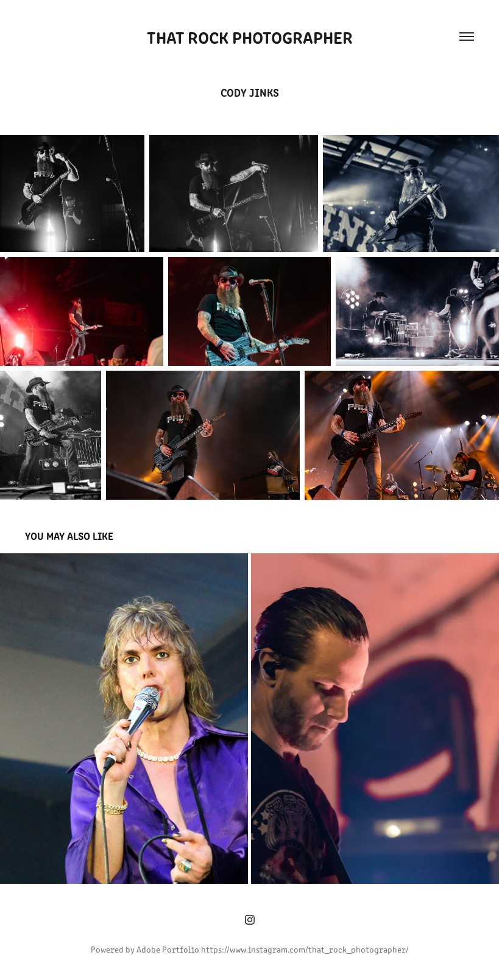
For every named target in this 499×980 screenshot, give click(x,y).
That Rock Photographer (250, 37)
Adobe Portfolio (168, 949)
